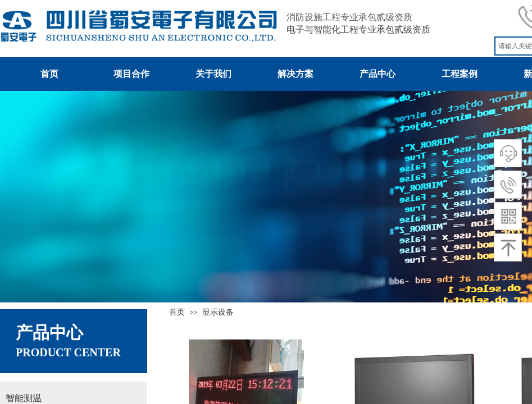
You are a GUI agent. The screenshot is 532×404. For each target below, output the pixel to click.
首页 (177, 312)
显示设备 (218, 312)
